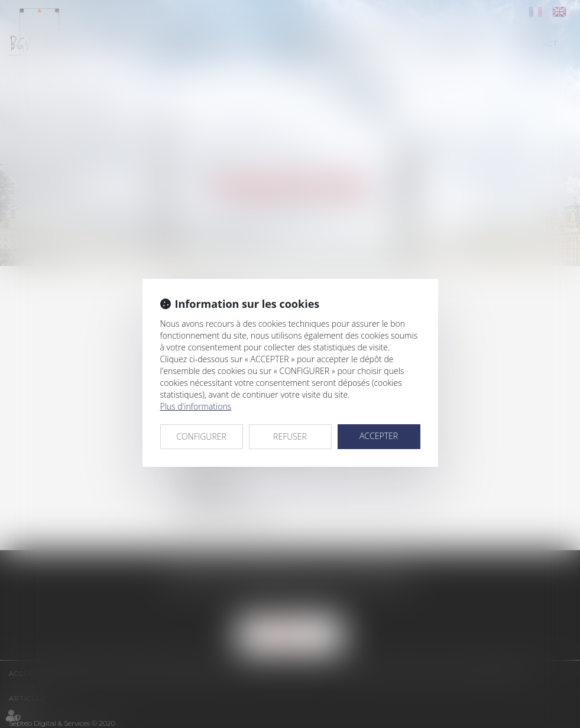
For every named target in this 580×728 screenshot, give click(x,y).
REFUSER (290, 436)
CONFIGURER (201, 436)
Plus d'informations (196, 406)
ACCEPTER (379, 436)
